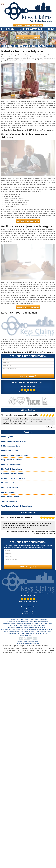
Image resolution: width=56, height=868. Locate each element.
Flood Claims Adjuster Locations (28, 631)
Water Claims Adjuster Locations (11, 631)
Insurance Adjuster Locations (41, 621)
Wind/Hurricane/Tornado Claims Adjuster (17, 506)
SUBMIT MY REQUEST (28, 376)
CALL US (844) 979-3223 (22, 25)
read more (22, 423)
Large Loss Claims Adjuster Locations (18, 625)
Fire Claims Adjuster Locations (46, 629)
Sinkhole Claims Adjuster (11, 497)
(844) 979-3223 (31, 130)
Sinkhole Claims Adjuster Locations (30, 629)
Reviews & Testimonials (36, 633)
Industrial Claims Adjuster (11, 464)
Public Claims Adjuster (10, 451)
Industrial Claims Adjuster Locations (37, 625)
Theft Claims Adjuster (9, 501)
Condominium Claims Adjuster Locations (11, 629)
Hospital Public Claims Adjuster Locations (18, 627)
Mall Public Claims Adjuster (12, 469)
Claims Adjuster (20, 619)
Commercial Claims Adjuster (13, 621)
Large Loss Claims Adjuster (12, 460)
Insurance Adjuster (29, 619)
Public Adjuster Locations (27, 621)
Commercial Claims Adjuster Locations (43, 623)
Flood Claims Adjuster (10, 483)
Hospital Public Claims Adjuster (13, 478)
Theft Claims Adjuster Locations (44, 631)
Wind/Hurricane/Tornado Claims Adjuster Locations (17, 633)
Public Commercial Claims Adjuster (15, 455)
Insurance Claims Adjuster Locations (24, 623)
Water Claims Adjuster (10, 488)
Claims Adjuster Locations (9, 623)
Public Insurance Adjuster (11, 446)
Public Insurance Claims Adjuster (14, 441)
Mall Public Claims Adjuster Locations (38, 627)
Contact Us (37, 25)
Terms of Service (24, 635)
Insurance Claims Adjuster (41, 619)
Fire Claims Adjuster (9, 492)
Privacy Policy (46, 633)
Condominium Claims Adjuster (13, 474)
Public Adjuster (7, 437)
